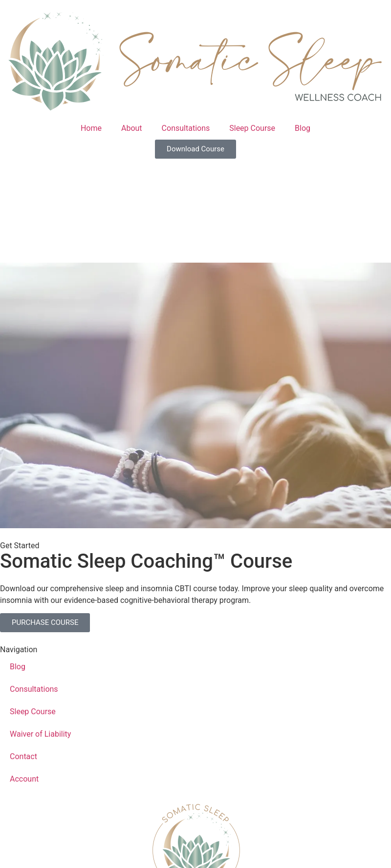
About (132, 128)
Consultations (186, 128)
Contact (23, 756)
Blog (303, 128)
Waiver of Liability (40, 734)
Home (91, 128)
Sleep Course (252, 128)
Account (24, 779)
